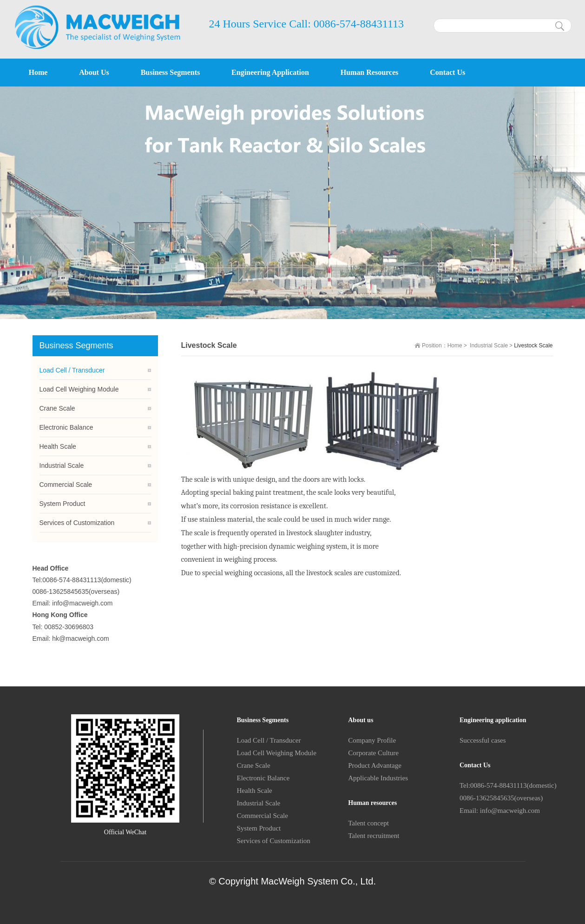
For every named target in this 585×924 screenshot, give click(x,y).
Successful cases (483, 740)
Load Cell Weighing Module (79, 389)
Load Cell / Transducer (72, 370)
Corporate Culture (373, 753)
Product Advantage (375, 765)
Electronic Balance (66, 427)
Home (455, 346)
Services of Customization (77, 523)
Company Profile (372, 740)
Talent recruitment (374, 836)
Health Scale (58, 446)
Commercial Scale (66, 485)
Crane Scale (57, 408)
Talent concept (368, 823)
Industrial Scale (489, 346)
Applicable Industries (378, 778)
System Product (62, 504)
